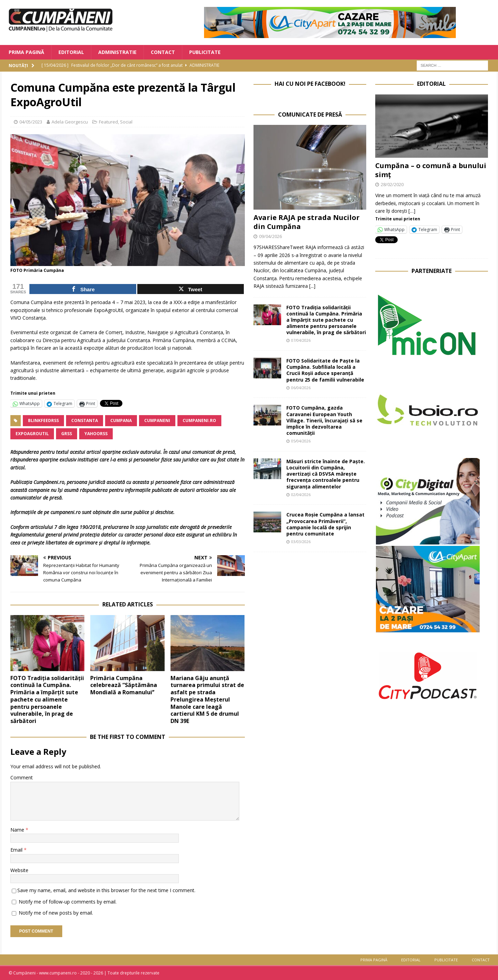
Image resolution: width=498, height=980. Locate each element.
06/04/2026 (301, 388)
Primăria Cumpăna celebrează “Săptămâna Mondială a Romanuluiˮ (124, 685)
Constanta (85, 420)
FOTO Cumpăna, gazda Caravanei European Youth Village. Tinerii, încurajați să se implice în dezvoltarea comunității (324, 420)
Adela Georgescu (70, 122)
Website (19, 870)
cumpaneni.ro (199, 420)
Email (17, 850)
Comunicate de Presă (310, 115)
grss (67, 434)
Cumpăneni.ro (49, 482)
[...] (312, 286)
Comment (22, 777)
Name (18, 830)
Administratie (117, 52)
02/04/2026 (301, 494)
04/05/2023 (31, 122)
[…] (412, 211)
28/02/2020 (392, 184)
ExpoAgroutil (32, 434)
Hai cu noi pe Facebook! (310, 84)
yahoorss (96, 434)
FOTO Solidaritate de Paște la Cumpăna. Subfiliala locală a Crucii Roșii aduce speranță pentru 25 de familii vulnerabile (325, 370)
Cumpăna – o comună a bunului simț (431, 170)
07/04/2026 (301, 340)
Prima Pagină (26, 52)
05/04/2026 (301, 441)
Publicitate (205, 52)
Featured (108, 122)
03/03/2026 (301, 542)
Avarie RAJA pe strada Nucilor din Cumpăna (307, 222)
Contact (163, 52)
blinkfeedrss (43, 420)
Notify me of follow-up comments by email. (68, 902)
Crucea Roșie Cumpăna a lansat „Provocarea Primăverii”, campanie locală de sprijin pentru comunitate (325, 524)
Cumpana (121, 420)
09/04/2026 (270, 236)
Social (126, 122)
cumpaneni (157, 420)
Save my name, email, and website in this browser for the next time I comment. (106, 890)
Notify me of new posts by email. (56, 913)
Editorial (71, 52)
